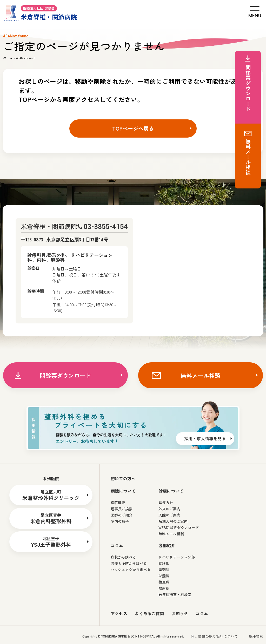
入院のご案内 (169, 515)
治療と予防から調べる (129, 563)
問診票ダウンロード (65, 375)
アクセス (119, 613)
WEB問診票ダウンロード (179, 527)
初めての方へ (123, 478)
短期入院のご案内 (173, 521)
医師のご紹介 (122, 515)
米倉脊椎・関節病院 (40, 12)
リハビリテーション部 (177, 557)
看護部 (164, 563)
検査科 (164, 582)
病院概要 (118, 503)
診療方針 (166, 503)
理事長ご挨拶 (122, 509)
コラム (202, 613)
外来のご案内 (169, 509)
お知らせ (180, 613)
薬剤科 (164, 570)
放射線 (164, 588)
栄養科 (164, 576)
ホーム (8, 58)
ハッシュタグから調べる (131, 570)
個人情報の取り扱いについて (214, 636)
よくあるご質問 (149, 613)
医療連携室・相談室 (175, 594)
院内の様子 (120, 521)
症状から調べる (123, 557)
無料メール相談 (201, 375)
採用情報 (256, 636)
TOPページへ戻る (133, 128)
